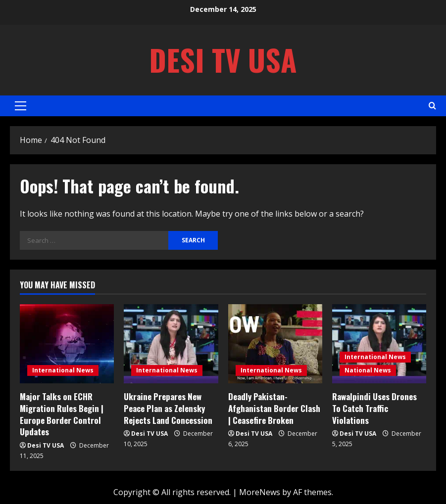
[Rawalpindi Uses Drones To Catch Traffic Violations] (379, 344)
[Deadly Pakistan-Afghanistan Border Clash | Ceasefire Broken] (275, 344)
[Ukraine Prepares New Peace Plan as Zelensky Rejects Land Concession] (171, 344)
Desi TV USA (223, 60)
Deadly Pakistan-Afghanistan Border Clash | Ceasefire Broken (274, 408)
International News (63, 370)
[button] (21, 106)
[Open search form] (432, 106)
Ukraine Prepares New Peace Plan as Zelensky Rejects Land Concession (168, 408)
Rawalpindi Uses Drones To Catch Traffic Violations (374, 408)
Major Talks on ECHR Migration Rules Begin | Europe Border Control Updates (62, 414)
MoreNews (260, 492)
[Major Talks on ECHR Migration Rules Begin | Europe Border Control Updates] (67, 344)
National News (368, 370)
